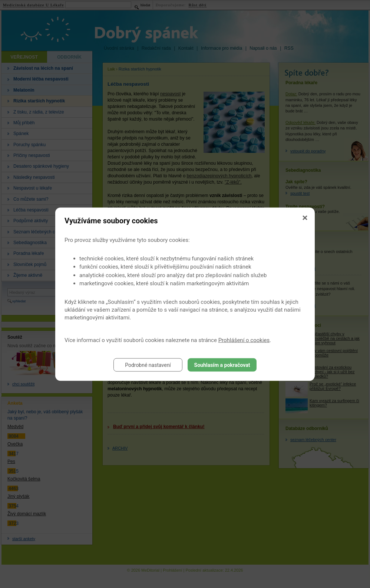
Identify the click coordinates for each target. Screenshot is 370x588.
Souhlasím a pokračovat (222, 365)
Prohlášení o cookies (244, 340)
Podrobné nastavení (148, 365)
